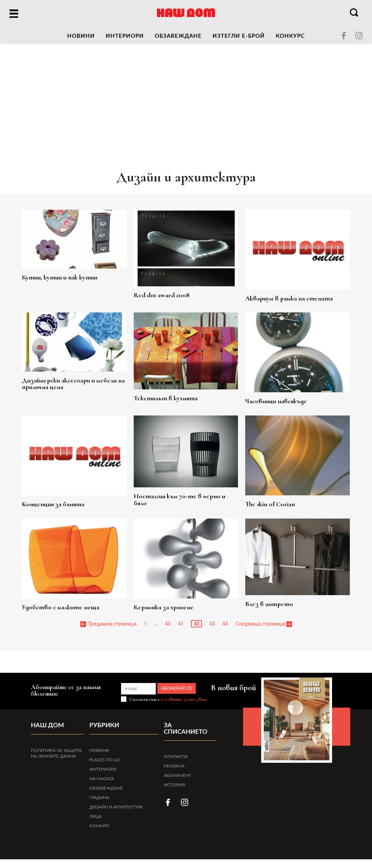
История (174, 787)
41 (181, 628)
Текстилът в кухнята (172, 394)
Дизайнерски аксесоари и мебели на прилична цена (74, 382)
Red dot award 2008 (168, 291)
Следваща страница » (262, 628)
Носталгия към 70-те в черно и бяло (185, 497)
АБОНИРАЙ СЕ (186, 698)
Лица (96, 825)
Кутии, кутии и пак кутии (75, 275)
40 (168, 628)
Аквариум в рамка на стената (289, 300)
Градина (99, 806)
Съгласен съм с (168, 709)
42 (197, 628)
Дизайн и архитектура (116, 816)
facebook (344, 36)
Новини (99, 759)
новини (81, 36)
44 (225, 628)
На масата (102, 787)
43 (212, 628)
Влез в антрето (267, 601)
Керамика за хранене (170, 611)
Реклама (174, 769)
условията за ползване (184, 709)
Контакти (176, 759)
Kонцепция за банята (68, 507)
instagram (359, 36)
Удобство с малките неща (76, 611)
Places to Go (105, 769)
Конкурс (290, 36)
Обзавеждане (178, 36)
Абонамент (178, 778)
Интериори (125, 36)
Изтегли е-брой (239, 36)
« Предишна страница (110, 628)
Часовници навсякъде (275, 404)
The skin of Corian (268, 507)
